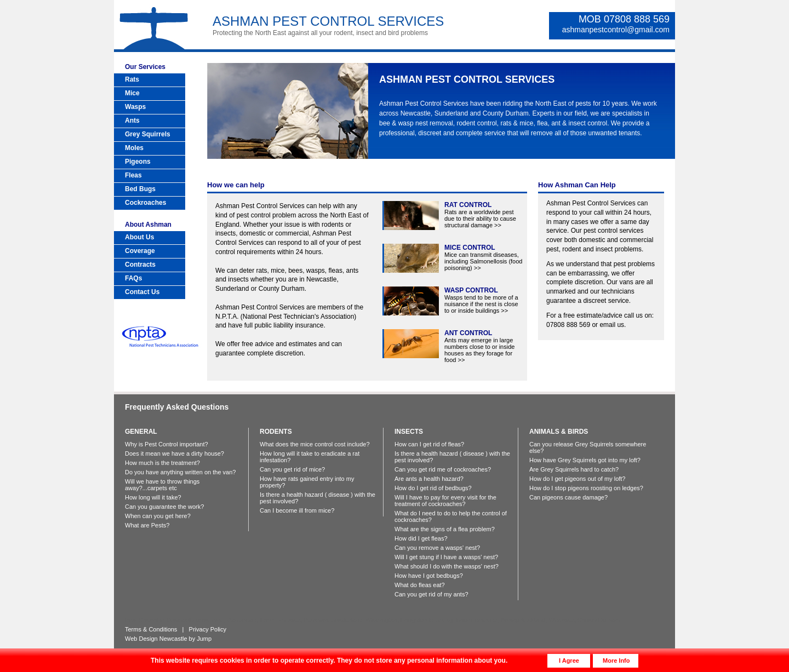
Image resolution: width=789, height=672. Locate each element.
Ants (132, 120)
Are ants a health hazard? (429, 479)
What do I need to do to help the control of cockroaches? (451, 516)
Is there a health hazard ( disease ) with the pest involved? (318, 498)
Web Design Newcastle (156, 639)
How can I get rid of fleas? (429, 444)
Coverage (140, 251)
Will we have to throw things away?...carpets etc (162, 485)
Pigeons (138, 162)
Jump (204, 639)
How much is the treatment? (162, 463)
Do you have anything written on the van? (180, 472)
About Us (139, 237)
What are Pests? (147, 525)
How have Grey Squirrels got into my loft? (585, 460)
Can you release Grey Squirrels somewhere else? (588, 447)
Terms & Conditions (151, 629)
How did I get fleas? (421, 538)
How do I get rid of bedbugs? (433, 488)
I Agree (569, 660)
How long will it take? (153, 497)
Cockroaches (145, 203)
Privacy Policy (208, 629)
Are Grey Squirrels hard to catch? (574, 469)
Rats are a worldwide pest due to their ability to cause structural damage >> (480, 215)
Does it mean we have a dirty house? (175, 453)
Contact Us (142, 292)
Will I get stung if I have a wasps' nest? (446, 557)
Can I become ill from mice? (297, 510)
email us (612, 325)
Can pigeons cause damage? (568, 497)
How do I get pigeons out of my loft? (578, 479)
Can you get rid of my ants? (431, 594)
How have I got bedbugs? (429, 576)
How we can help (236, 185)
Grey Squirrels (148, 134)
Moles (134, 148)
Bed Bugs (140, 189)
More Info (616, 660)
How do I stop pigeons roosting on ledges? (586, 488)
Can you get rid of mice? (292, 469)
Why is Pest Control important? (167, 444)
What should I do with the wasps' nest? (447, 566)
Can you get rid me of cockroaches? (443, 469)
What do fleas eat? (420, 585)
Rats (132, 79)
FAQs (133, 278)
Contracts (140, 265)
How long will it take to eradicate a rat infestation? (310, 457)
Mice (132, 93)
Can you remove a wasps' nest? (437, 548)
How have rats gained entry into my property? (307, 482)
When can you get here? (158, 516)
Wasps (135, 107)
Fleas (133, 175)
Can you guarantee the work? (164, 507)
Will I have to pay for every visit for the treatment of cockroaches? (445, 501)
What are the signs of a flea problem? (445, 529)
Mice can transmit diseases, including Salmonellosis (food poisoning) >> (483, 258)
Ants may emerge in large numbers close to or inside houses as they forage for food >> (479, 346)
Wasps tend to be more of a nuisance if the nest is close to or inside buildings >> (481, 300)
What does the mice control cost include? (315, 444)
